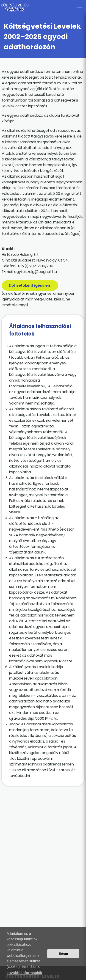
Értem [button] (63, 954)
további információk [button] (25, 973)
